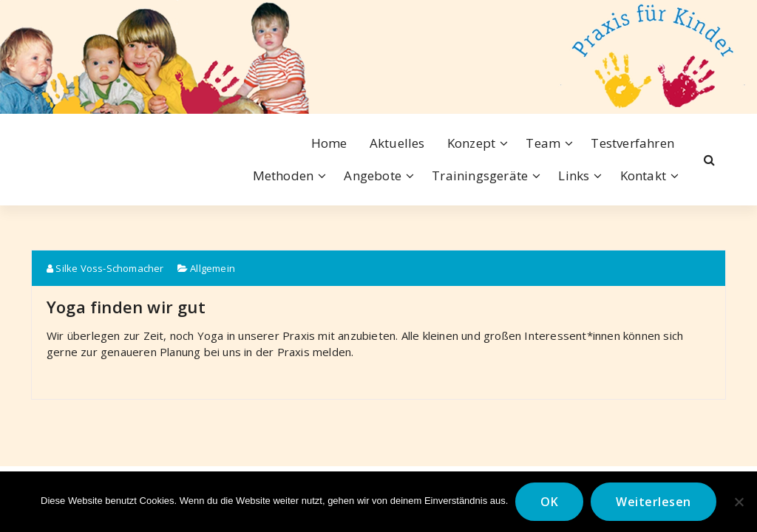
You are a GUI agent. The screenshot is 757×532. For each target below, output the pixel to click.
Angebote (373, 175)
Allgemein (213, 268)
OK (549, 502)
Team (543, 143)
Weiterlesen (654, 502)
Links (574, 175)
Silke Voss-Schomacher (105, 268)
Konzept (471, 143)
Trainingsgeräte (480, 175)
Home (329, 143)
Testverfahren (632, 143)
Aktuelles (397, 143)
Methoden (284, 175)
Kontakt (643, 175)
